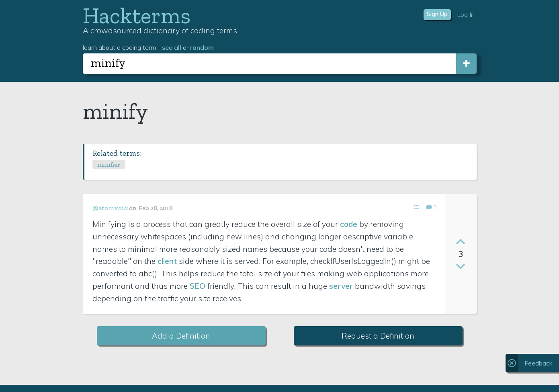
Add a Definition (181, 336)
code (349, 224)
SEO (198, 286)
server (341, 286)
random (202, 47)
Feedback (539, 363)
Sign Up (437, 14)
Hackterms (137, 15)
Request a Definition (378, 336)
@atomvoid (110, 208)
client (167, 261)
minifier (109, 164)
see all (172, 47)
